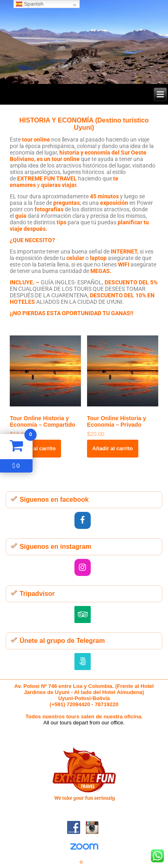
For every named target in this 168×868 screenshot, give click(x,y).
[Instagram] (83, 567)
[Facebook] (83, 520)
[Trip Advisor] (83, 614)
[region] (84, 42)
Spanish (30, 4)
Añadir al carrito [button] (35, 448)
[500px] (83, 662)
